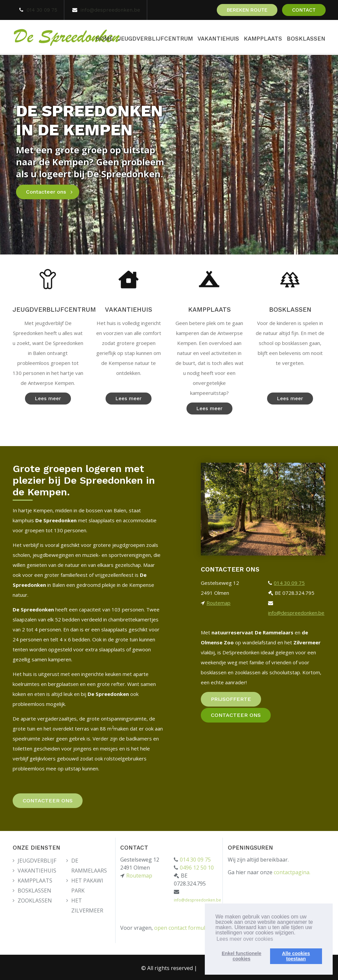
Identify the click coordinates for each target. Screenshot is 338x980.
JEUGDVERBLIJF (37, 859)
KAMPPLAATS (263, 39)
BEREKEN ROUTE (247, 10)
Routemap (218, 603)
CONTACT (304, 10)
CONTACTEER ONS (48, 801)
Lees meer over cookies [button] (245, 939)
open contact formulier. (183, 926)
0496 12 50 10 (197, 866)
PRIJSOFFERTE (231, 699)
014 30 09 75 (42, 10)
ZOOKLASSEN (306, 58)
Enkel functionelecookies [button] (242, 956)
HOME (104, 39)
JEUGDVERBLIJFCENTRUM (155, 39)
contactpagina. (292, 871)
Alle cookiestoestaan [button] (296, 956)
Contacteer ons (46, 192)
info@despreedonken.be (110, 10)
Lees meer (48, 399)
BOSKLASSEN (306, 39)
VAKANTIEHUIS (218, 39)
